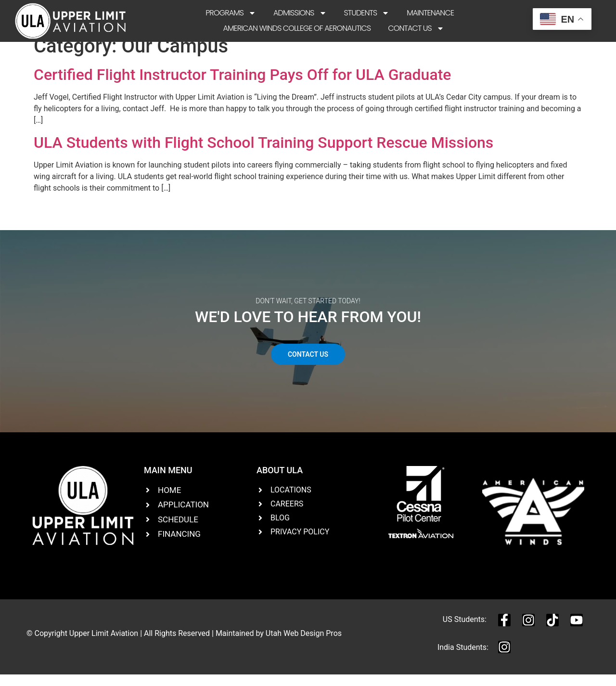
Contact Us (416, 28)
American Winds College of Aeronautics (297, 28)
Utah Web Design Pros (304, 644)
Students (367, 13)
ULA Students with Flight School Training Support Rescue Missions (263, 154)
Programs (231, 13)
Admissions (300, 13)
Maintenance (430, 13)
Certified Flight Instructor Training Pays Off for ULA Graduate (242, 86)
